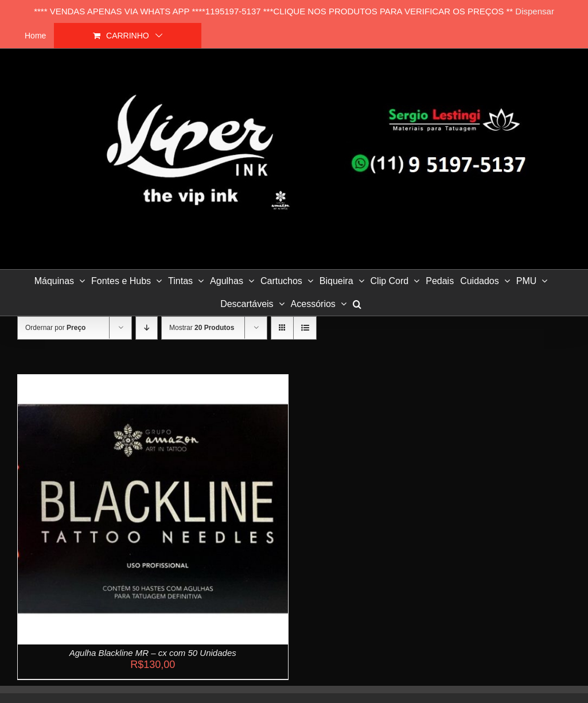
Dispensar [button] (535, 11)
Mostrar (202, 328)
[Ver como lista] (305, 328)
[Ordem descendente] (147, 328)
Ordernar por (55, 328)
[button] (357, 304)
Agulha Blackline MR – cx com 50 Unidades (153, 653)
